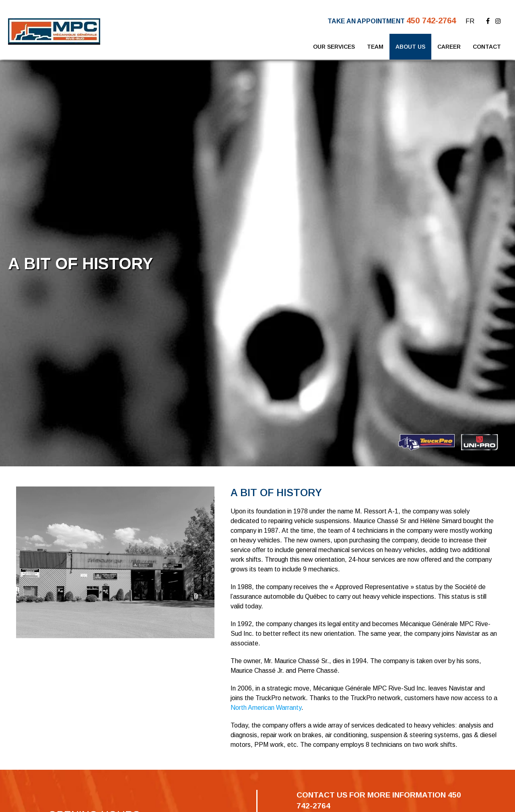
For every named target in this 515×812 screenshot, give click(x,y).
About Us (410, 47)
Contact (487, 47)
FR (470, 21)
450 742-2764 (431, 21)
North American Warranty (266, 708)
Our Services (334, 47)
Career (449, 47)
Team (375, 47)
